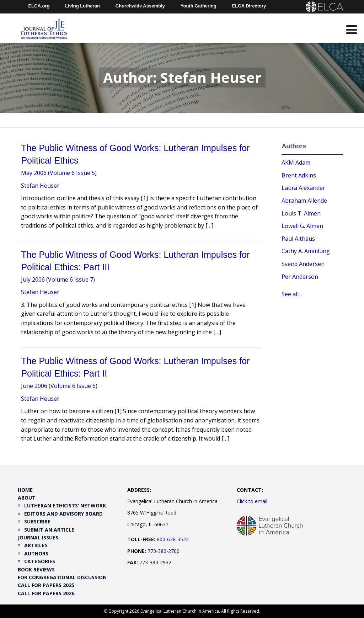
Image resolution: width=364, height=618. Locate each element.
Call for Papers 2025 (46, 585)
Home (25, 490)
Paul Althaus (298, 239)
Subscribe (37, 521)
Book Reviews (36, 569)
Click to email (252, 501)
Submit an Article (49, 530)
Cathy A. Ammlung (306, 251)
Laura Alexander (303, 188)
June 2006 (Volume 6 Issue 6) (59, 386)
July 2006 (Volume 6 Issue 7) (58, 279)
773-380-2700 (164, 551)
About (27, 498)
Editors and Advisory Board (63, 514)
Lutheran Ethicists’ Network (65, 505)
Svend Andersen (303, 264)
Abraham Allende (304, 201)
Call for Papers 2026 (46, 593)
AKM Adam (296, 163)
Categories (40, 561)
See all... (292, 294)
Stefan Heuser (40, 186)
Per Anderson (300, 277)
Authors (36, 553)
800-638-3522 (173, 539)
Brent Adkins (299, 175)
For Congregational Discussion (62, 577)
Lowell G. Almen (302, 226)
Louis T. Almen (301, 213)
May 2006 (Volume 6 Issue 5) (59, 173)
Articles (36, 545)
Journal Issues (38, 537)
